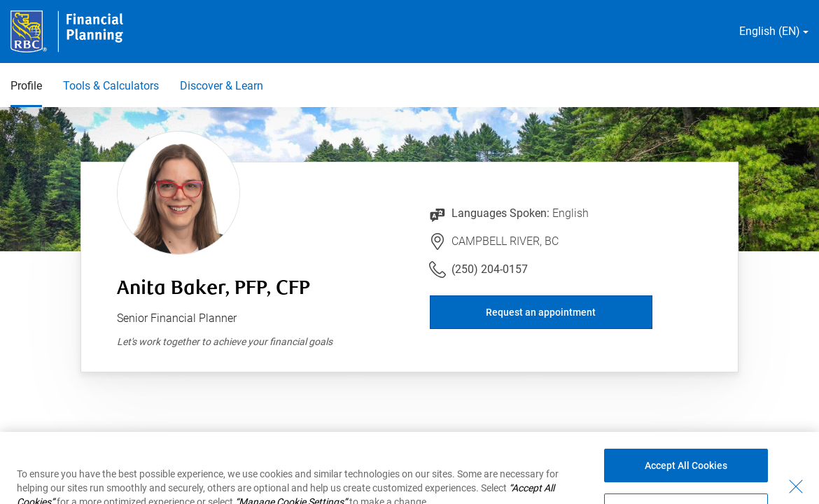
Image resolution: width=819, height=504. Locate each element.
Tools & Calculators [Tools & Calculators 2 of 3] (111, 86)
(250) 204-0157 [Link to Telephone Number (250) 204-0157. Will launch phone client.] (490, 269)
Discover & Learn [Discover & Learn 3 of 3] (222, 86)
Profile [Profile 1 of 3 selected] (26, 86)
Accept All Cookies (686, 477)
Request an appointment (541, 312)
